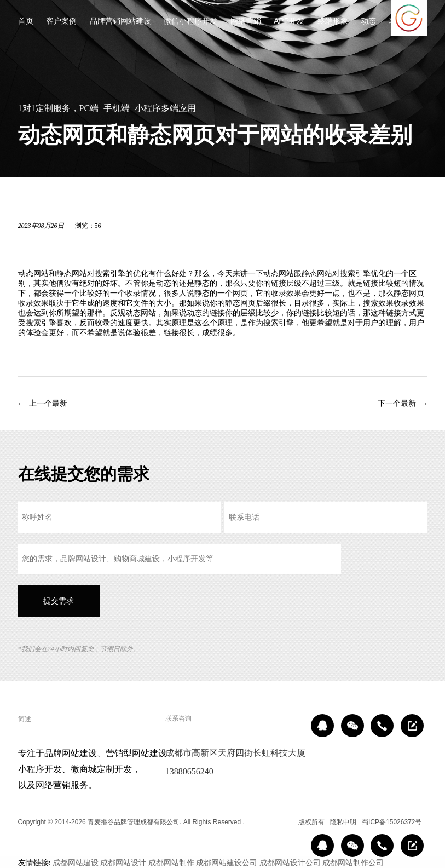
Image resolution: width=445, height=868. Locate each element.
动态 (368, 22)
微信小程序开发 (190, 22)
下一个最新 (397, 403)
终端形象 (333, 22)
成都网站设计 (123, 863)
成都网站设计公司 (290, 863)
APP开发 (289, 22)
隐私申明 (343, 822)
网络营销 (246, 22)
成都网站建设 (76, 863)
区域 (285, 822)
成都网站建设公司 (227, 863)
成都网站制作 (171, 863)
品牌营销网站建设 (120, 22)
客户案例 (61, 22)
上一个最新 (48, 403)
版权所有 (311, 822)
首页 (26, 22)
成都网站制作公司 (353, 863)
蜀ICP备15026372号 (392, 822)
